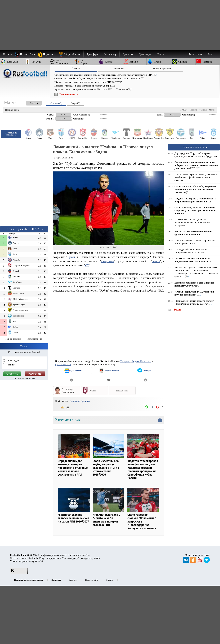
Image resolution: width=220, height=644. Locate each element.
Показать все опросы (24, 378)
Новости (193, 110)
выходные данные (90, 558)
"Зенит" (11, 365)
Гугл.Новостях (63, 364)
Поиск (161, 54)
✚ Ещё (177, 310)
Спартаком (108, 261)
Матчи (212, 110)
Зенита (156, 261)
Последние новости (194, 147)
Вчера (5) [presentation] (75, 103)
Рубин (71, 257)
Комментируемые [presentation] (162, 69)
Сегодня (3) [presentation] (56, 103)
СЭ (87, 265)
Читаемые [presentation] (119, 69)
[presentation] (30, 102)
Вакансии (73, 580)
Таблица (203, 110)
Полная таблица (13, 339)
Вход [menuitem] (210, 54)
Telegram (125, 361)
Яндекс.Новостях (141, 361)
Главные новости (69, 94)
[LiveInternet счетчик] (19, 573)
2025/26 (184, 110)
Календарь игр (35, 339)
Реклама (110, 580)
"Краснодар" (13, 360)
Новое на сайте (92, 580)
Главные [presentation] (76, 68)
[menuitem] (71, 54)
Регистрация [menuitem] (195, 54)
